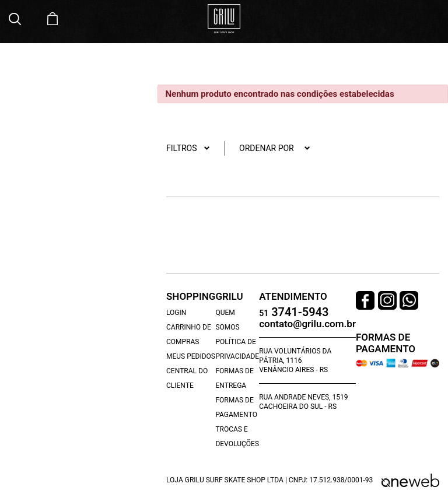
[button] (16, 19)
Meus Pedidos (191, 356)
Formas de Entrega (234, 378)
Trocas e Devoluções (237, 437)
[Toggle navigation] (433, 19)
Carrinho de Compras (189, 334)
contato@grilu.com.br (307, 324)
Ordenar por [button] (275, 148)
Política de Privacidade (237, 349)
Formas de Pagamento (236, 407)
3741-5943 (294, 313)
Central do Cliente (187, 378)
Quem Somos (227, 320)
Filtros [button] (188, 148)
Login (176, 313)
